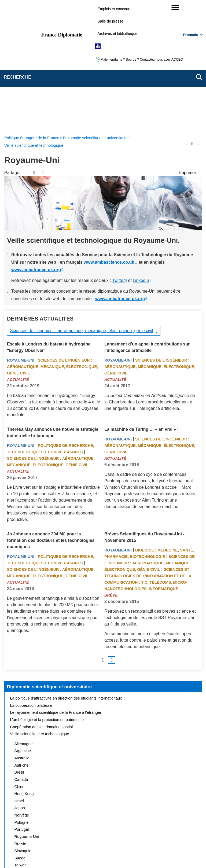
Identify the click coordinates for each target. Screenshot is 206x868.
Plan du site (45, 829)
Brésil (19, 645)
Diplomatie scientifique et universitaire (49, 559)
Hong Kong (24, 666)
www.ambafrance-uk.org (36, 142)
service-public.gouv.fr (49, 854)
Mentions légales (116, 829)
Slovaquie (23, 723)
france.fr (139, 854)
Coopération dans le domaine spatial (42, 599)
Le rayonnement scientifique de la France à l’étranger (56, 585)
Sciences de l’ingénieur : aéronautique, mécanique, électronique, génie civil (82, 203)
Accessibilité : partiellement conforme (166, 829)
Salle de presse (110, 21)
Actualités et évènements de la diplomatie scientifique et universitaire (69, 752)
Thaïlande (23, 745)
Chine (20, 659)
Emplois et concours (114, 9)
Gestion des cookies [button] (131, 837)
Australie (22, 630)
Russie (20, 716)
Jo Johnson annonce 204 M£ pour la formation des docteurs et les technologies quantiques (51, 413)
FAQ (91, 829)
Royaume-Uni (21, 233)
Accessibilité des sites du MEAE (82, 837)
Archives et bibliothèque (117, 34)
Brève (111, 468)
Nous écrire (71, 829)
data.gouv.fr (163, 854)
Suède (20, 730)
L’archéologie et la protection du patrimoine (47, 592)
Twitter (118, 153)
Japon (20, 680)
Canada (21, 652)
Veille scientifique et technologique (40, 606)
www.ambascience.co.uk (109, 135)
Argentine (23, 623)
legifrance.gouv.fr (86, 854)
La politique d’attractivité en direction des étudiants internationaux (66, 571)
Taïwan (21, 737)
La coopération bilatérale (31, 578)
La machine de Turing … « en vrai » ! (141, 302)
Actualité (18, 252)
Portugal (22, 702)
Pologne (22, 695)
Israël (19, 673)
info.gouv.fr (116, 854)
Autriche (22, 638)
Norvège (22, 687)
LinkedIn (141, 153)
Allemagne (24, 616)
